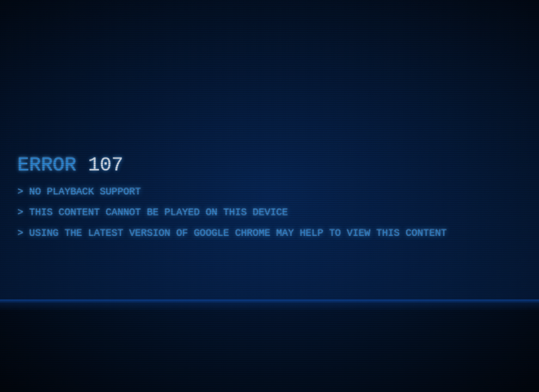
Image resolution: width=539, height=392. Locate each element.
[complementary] (269, 196)
